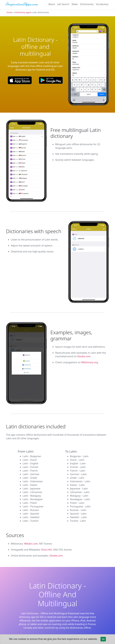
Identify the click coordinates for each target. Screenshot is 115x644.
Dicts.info (47, 550)
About (52, 4)
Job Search (63, 4)
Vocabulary (102, 4)
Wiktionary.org (90, 362)
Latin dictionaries (41, 12)
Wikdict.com (31, 544)
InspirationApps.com (22, 4)
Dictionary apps (23, 12)
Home (9, 12)
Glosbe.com (84, 356)
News (75, 4)
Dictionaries (87, 4)
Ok (103, 639)
